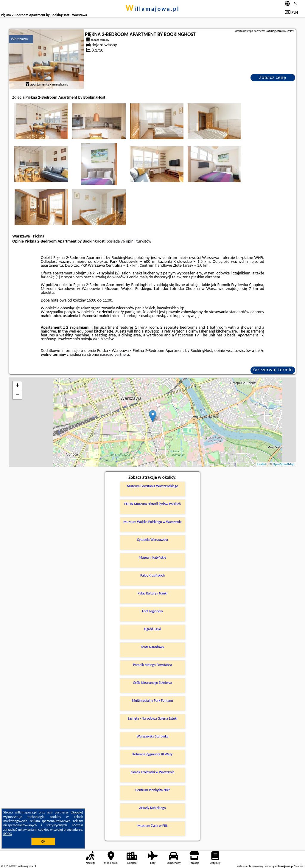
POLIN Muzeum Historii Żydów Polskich (152, 504)
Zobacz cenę (273, 77)
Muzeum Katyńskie (152, 558)
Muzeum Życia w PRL (152, 826)
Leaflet (262, 464)
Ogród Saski (152, 629)
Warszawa (19, 39)
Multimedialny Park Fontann (152, 701)
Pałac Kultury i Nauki (152, 593)
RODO (8, 834)
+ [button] (17, 386)
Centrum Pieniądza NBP (153, 790)
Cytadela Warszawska (152, 540)
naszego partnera (114, 354)
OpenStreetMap (284, 464)
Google (77, 812)
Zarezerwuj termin (273, 370)
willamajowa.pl (152, 9)
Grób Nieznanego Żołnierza (152, 683)
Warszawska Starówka (153, 736)
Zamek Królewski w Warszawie (152, 772)
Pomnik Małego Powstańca (153, 665)
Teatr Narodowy (152, 647)
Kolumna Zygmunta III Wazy (152, 754)
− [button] (17, 395)
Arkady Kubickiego (152, 808)
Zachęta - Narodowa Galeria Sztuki (153, 718)
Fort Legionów (152, 611)
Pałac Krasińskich (152, 575)
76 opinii (128, 241)
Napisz (299, 866)
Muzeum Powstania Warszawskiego (152, 486)
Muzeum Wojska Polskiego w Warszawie (152, 522)
